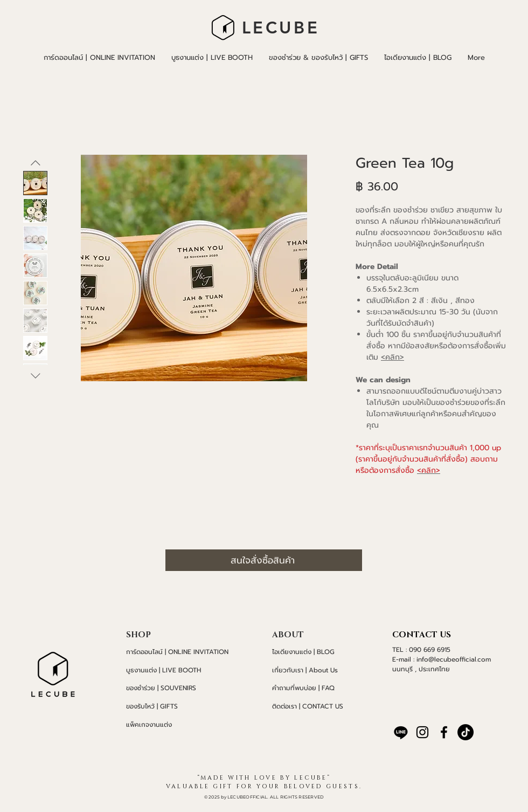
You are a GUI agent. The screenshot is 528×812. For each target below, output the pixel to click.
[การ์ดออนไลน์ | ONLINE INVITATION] (183, 652)
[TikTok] (466, 732)
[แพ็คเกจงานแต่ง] (183, 725)
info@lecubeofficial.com (454, 659)
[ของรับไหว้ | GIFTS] (183, 706)
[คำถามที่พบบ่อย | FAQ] (314, 688)
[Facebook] (444, 732)
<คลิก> (392, 357)
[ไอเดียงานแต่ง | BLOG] (314, 652)
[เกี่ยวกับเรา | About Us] (314, 670)
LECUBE (281, 28)
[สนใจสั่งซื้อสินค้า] (264, 560)
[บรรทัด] (401, 732)
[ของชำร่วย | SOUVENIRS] (183, 688)
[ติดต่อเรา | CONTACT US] (314, 706)
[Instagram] (422, 732)
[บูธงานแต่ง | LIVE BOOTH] (183, 670)
